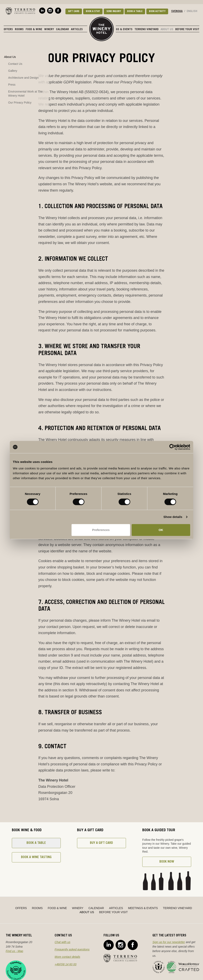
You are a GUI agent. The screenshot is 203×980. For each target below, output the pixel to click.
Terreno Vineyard (147, 30)
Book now (167, 862)
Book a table (135, 11)
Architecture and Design (23, 78)
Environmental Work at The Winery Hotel (25, 94)
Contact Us (15, 64)
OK (161, 530)
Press (12, 85)
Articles (77, 30)
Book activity (157, 11)
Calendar (62, 30)
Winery (49, 30)
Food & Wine (34, 30)
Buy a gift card (101, 843)
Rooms (19, 30)
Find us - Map (14, 951)
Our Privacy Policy (20, 103)
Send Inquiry (114, 11)
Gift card (74, 11)
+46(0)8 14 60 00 (66, 964)
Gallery (13, 71)
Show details (173, 517)
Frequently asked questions (72, 949)
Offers (8, 30)
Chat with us (62, 942)
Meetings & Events (120, 30)
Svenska (177, 11)
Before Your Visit (187, 30)
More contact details (67, 957)
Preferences (101, 530)
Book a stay (93, 11)
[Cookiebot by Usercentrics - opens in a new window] (172, 447)
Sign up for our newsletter (169, 942)
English (192, 11)
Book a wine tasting (36, 857)
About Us (167, 30)
